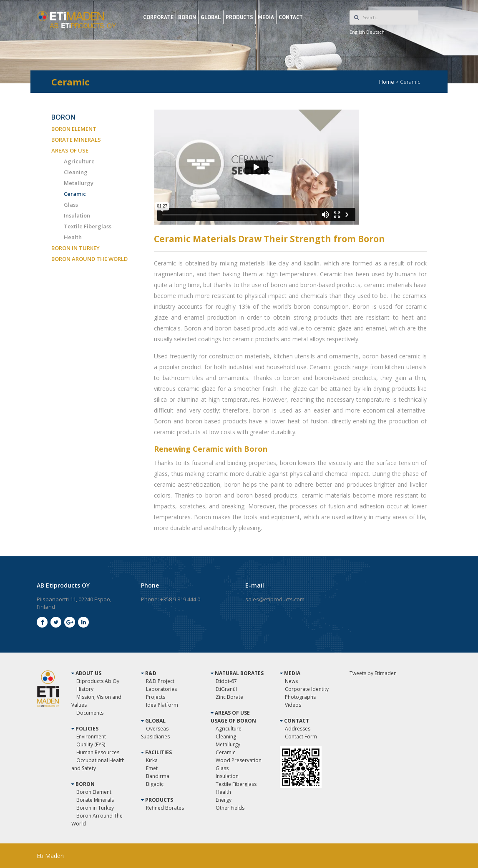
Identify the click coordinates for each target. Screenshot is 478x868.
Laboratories (161, 689)
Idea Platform (162, 705)
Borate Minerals (95, 800)
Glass (71, 205)
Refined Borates (165, 808)
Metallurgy (79, 183)
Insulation (77, 215)
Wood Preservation (239, 760)
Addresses (298, 729)
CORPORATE (158, 17)
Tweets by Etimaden (373, 673)
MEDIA (266, 17)
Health (73, 237)
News (291, 681)
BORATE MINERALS (76, 140)
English (357, 32)
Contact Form (301, 737)
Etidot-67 (226, 681)
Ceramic (75, 194)
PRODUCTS (239, 17)
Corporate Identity (307, 689)
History (85, 689)
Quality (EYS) (91, 744)
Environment (91, 737)
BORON (187, 17)
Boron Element (94, 792)
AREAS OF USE (70, 150)
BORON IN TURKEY (75, 248)
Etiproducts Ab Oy (98, 681)
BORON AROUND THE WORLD (89, 259)
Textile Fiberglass (88, 226)
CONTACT (291, 17)
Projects (156, 697)
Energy (224, 800)
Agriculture (79, 161)
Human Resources (98, 752)
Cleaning (76, 172)
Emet (152, 768)
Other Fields (230, 808)
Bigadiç (155, 784)
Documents (90, 713)
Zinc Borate (229, 697)
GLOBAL (211, 17)
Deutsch (375, 32)
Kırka (152, 760)
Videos (293, 705)
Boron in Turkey (95, 808)
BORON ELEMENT (74, 129)
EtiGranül (226, 689)
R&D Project (160, 681)
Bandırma (158, 776)
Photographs (300, 697)
